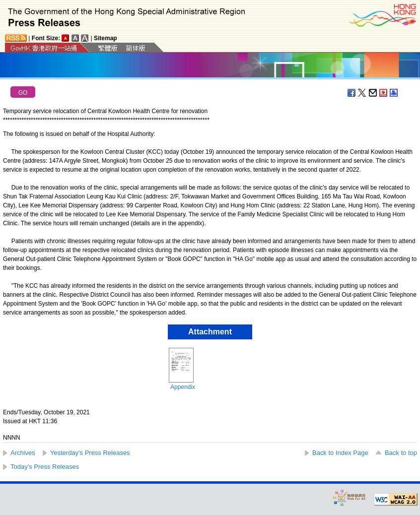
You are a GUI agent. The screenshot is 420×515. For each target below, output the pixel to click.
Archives (23, 453)
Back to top (401, 453)
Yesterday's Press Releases (90, 453)
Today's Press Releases (45, 467)
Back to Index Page (340, 453)
